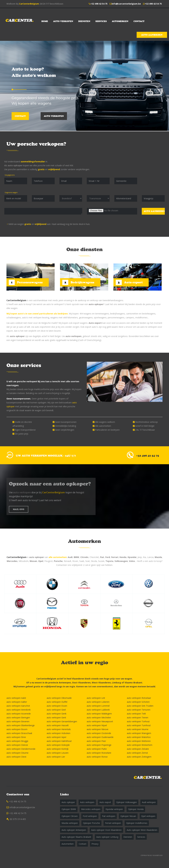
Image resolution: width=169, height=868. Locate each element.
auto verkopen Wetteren (139, 741)
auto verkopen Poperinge (99, 745)
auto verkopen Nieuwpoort (100, 721)
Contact (139, 21)
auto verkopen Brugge (17, 741)
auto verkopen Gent (56, 718)
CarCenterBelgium (29, 4)
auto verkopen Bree (16, 737)
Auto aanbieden (152, 35)
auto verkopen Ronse (97, 757)
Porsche (58, 561)
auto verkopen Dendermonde (21, 749)
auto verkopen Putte (97, 749)
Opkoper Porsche (91, 823)
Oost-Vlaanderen (81, 683)
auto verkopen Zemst (137, 753)
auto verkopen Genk (57, 714)
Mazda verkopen (70, 823)
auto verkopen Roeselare (99, 753)
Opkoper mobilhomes (137, 823)
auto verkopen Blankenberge (21, 725)
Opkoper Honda (136, 809)
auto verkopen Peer (96, 741)
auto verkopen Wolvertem (140, 745)
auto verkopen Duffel (57, 702)
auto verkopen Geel (56, 710)
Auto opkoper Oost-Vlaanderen (106, 830)
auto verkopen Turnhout (139, 725)
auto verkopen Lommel (98, 706)
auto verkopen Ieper (57, 737)
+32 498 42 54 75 (99, 4)
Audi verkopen (149, 802)
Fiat (102, 557)
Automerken (120, 21)
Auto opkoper (68, 802)
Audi (70, 557)
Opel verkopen (148, 816)
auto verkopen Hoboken (58, 733)
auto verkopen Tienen (138, 718)
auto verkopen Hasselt (58, 725)
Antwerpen (65, 683)
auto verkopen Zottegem (139, 757)
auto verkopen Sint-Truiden (140, 706)
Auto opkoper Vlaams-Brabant (76, 837)
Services (101, 21)
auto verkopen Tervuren (139, 710)
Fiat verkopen (109, 816)
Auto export (95, 323)
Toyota (109, 561)
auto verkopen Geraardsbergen (62, 721)
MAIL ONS (19, 509)
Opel (41, 561)
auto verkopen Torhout (138, 721)
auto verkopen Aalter (17, 702)
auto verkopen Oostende (99, 733)
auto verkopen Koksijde (58, 745)
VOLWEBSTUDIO (158, 855)
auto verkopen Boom (17, 729)
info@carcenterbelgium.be (126, 4)
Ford (108, 557)
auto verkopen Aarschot (18, 706)
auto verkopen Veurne (138, 729)
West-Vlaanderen (101, 683)
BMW (76, 557)
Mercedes (12, 561)
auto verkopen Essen (57, 706)
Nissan (33, 561)
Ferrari (115, 557)
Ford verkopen (90, 816)
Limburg (116, 683)
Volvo (132, 561)
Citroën (84, 557)
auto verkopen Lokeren (98, 702)
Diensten (84, 21)
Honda (123, 557)
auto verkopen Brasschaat (19, 733)
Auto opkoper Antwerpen (74, 830)
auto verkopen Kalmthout (59, 741)
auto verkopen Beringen (18, 718)
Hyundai (132, 557)
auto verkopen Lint (96, 698)
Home (45, 21)
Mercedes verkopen (91, 809)
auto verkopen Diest (16, 757)
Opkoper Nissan (128, 816)
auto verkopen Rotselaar (139, 698)
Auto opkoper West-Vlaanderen (142, 830)
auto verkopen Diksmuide (59, 698)
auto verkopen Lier (56, 757)
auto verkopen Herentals (59, 729)
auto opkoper (15, 165)
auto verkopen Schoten (138, 702)
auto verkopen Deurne (17, 753)
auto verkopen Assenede (19, 714)
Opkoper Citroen (70, 816)
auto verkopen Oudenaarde (100, 737)
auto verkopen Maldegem (99, 714)
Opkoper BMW (69, 809)
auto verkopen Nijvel (97, 725)
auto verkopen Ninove (98, 729)
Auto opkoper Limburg (107, 837)
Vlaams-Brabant (133, 683)
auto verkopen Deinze (17, 745)
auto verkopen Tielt (136, 714)
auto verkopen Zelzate (138, 749)
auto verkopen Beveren (18, 721)
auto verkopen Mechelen (99, 718)
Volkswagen (121, 561)
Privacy (95, 844)
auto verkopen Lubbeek (98, 710)
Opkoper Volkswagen (126, 802)
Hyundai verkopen (114, 809)
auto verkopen (73, 336)
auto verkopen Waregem (139, 733)
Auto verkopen (63, 21)
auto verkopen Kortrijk (58, 749)
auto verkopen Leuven (58, 753)
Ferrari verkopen (113, 823)
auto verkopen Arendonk (19, 710)
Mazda (158, 557)
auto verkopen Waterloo (139, 737)
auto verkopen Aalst (16, 698)
